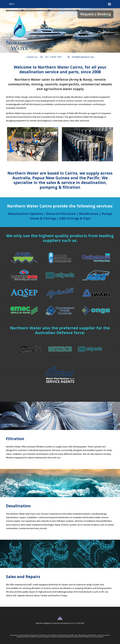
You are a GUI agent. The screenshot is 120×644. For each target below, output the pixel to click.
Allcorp (75, 623)
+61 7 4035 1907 (51, 57)
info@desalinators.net (81, 57)
